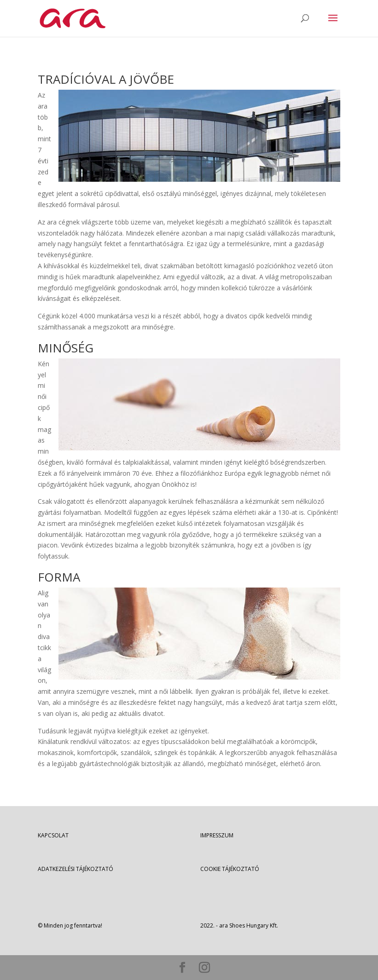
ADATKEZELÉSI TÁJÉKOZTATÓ (76, 869)
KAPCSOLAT (53, 835)
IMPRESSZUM (217, 835)
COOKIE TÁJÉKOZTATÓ (230, 869)
